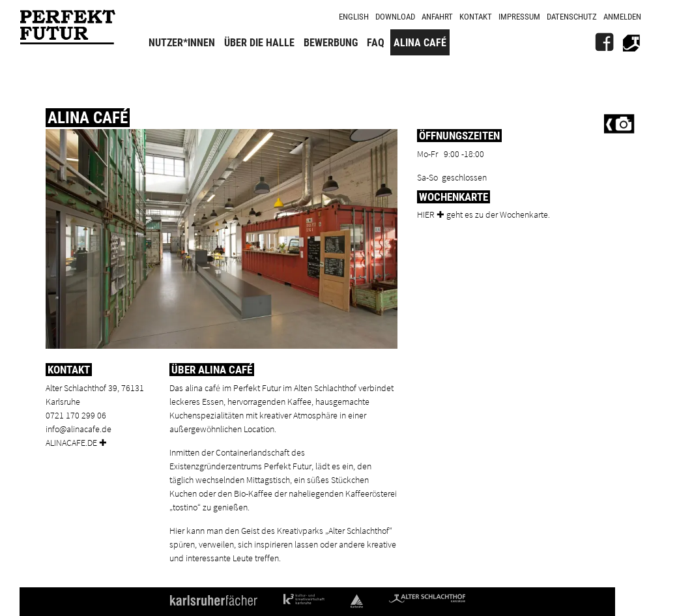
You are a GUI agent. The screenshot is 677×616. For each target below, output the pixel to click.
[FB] (604, 42)
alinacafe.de (71, 442)
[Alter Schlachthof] (631, 42)
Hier (426, 214)
